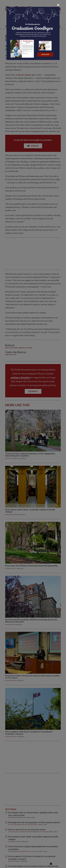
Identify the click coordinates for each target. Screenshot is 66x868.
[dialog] (33, 434)
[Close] (58, 5)
